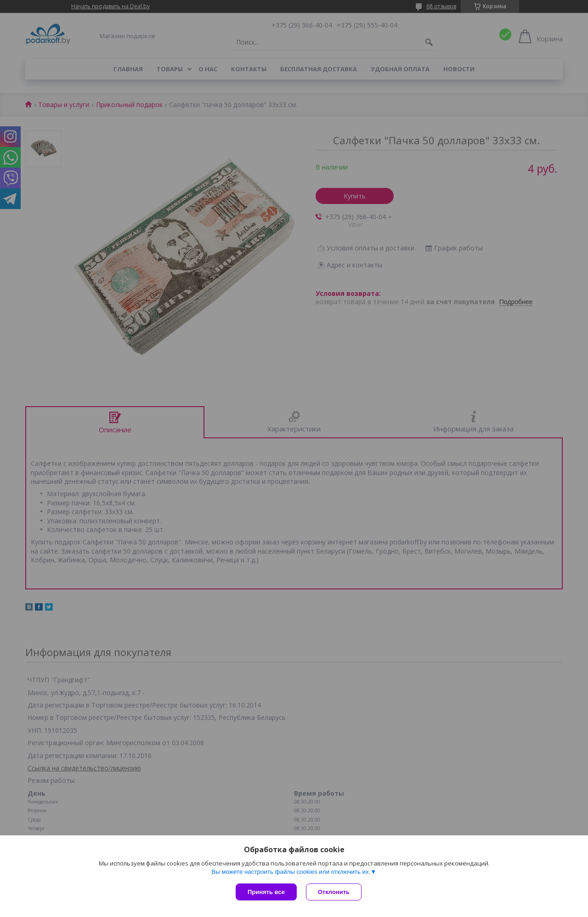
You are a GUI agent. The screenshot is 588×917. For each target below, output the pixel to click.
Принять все (266, 892)
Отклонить (334, 892)
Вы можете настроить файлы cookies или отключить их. (291, 872)
